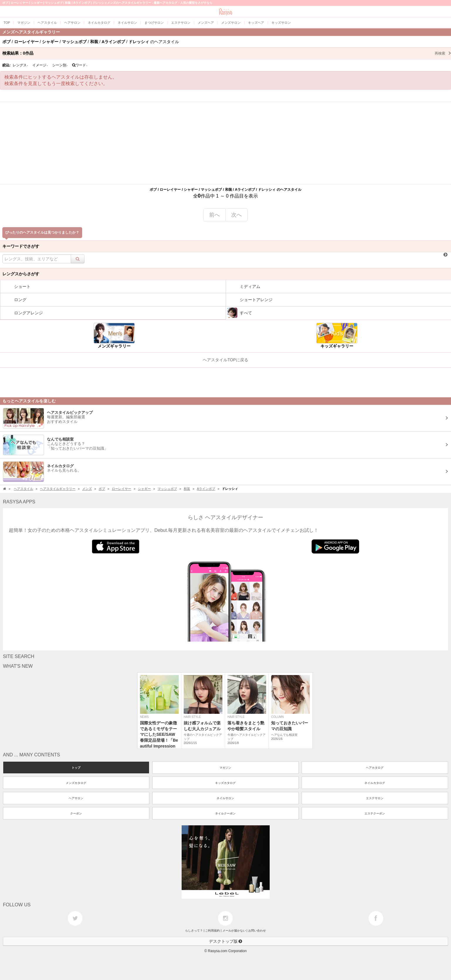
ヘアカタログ (375, 768)
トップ (76, 768)
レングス (21, 65)
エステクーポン (375, 813)
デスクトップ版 (226, 941)
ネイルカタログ (375, 783)
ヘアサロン (76, 798)
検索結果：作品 (227, 53)
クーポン (76, 813)
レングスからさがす (21, 274)
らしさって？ (194, 931)
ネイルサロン (225, 798)
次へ (237, 215)
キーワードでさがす (21, 246)
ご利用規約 (212, 931)
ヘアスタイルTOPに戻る (226, 360)
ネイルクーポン (225, 813)
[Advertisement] (226, 143)
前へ (214, 215)
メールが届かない (234, 931)
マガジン (225, 768)
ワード (80, 65)
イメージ (40, 65)
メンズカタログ (76, 783)
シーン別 (60, 65)
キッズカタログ (225, 783)
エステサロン (375, 798)
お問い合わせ (257, 931)
